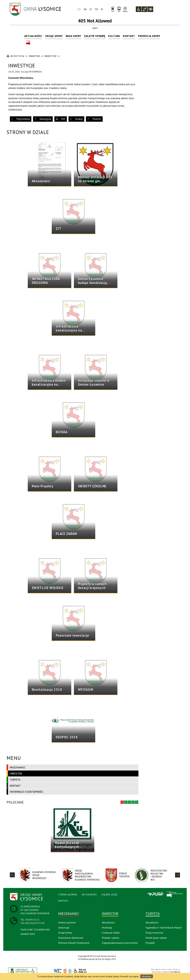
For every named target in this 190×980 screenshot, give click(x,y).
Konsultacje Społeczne (71, 938)
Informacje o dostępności (27, 792)
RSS (102, 9)
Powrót (97, 119)
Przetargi (107, 928)
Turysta (15, 780)
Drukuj (79, 119)
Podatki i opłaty (111, 938)
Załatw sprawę (95, 36)
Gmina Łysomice (67, 922)
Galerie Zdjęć (110, 895)
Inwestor (16, 773)
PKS (119, 9)
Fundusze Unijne (111, 933)
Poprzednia (23, 119)
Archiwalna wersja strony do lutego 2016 (97, 959)
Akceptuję (147, 976)
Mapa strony (85, 9)
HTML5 (65, 971)
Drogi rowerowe (154, 933)
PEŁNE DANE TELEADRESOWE (35, 930)
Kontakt (97, 9)
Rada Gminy (73, 36)
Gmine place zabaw (156, 938)
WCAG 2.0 (80, 971)
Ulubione (91, 9)
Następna (45, 119)
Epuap (155, 894)
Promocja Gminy (149, 36)
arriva (125, 9)
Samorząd (64, 928)
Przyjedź (150, 943)
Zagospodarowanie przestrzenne (120, 943)
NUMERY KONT (28, 934)
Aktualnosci (108, 922)
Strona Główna (68, 895)
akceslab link (23, 971)
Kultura (114, 36)
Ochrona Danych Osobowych (74, 943)
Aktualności (33, 36)
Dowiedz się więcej (129, 976)
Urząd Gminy (54, 36)
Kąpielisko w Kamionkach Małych (164, 928)
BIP (28, 43)
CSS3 (70, 971)
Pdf (63, 119)
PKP (113, 9)
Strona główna (79, 9)
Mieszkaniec (18, 767)
